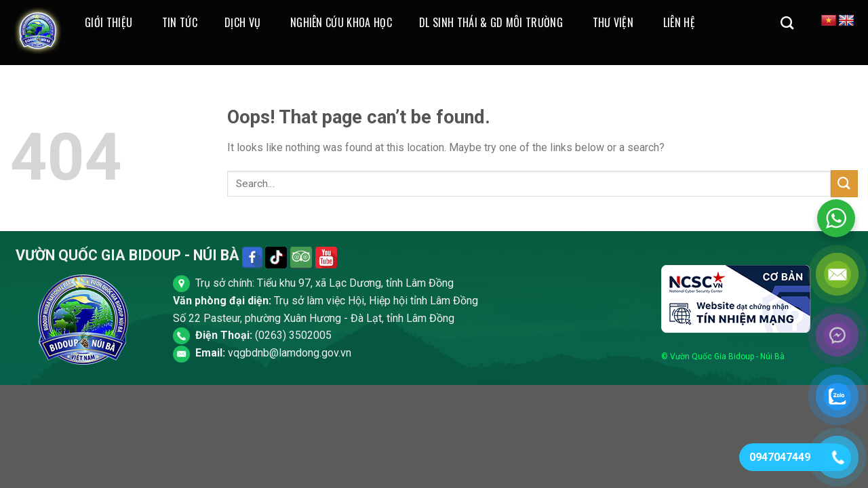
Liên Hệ (679, 22)
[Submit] (844, 183)
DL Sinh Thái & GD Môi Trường (491, 22)
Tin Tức (180, 22)
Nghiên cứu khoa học (341, 22)
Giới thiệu (108, 22)
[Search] (787, 23)
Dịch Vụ (242, 22)
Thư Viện (613, 22)
